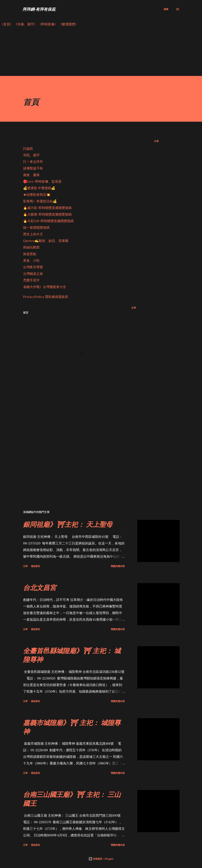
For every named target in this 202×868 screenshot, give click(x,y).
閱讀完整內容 (118, 566)
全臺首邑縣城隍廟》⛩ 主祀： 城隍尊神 (72, 655)
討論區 (28, 148)
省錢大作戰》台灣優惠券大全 (45, 287)
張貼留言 (35, 566)
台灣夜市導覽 (33, 267)
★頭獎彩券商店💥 (37, 195)
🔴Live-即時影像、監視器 (42, 181)
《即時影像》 (48, 24)
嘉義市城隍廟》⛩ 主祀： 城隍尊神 (72, 727)
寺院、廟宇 (31, 155)
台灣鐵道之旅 (33, 274)
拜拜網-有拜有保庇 (39, 9)
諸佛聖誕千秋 (33, 168)
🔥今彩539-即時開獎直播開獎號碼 (48, 221)
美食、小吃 (31, 260)
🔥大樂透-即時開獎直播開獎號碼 (47, 214)
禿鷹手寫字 (31, 280)
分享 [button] (156, 141)
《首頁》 (7, 24)
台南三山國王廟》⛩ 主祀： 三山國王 (72, 799)
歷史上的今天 (33, 234)
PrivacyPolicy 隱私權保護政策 (46, 297)
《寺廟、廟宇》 (26, 24)
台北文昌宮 (40, 587)
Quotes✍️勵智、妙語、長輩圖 (46, 241)
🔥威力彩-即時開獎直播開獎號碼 (47, 208)
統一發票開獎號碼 (36, 227)
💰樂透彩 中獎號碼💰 (39, 188)
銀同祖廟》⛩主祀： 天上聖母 (68, 524)
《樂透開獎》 (68, 24)
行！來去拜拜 (33, 162)
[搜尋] (166, 9)
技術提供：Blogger (101, 859)
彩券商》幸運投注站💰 (40, 201)
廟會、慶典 (31, 175)
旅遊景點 (30, 254)
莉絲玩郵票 (31, 247)
